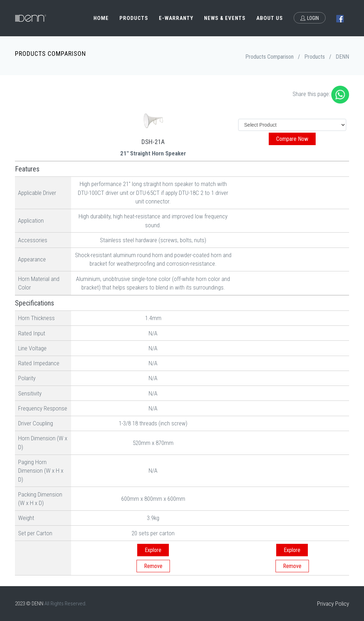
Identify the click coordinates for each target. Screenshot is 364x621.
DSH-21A (153, 142)
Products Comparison (269, 57)
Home (101, 18)
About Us (270, 18)
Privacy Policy (333, 604)
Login (310, 18)
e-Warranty (176, 18)
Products (134, 18)
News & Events (225, 18)
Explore (153, 550)
